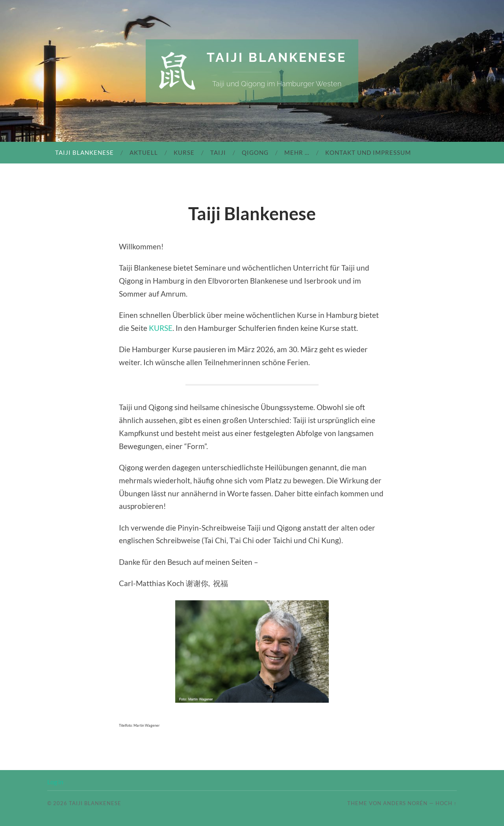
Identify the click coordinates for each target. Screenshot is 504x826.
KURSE (161, 328)
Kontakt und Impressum (368, 152)
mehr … (297, 152)
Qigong (255, 152)
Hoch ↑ (446, 803)
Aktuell (144, 152)
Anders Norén (405, 803)
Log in (55, 782)
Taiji (218, 152)
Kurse (184, 152)
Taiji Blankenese (277, 57)
